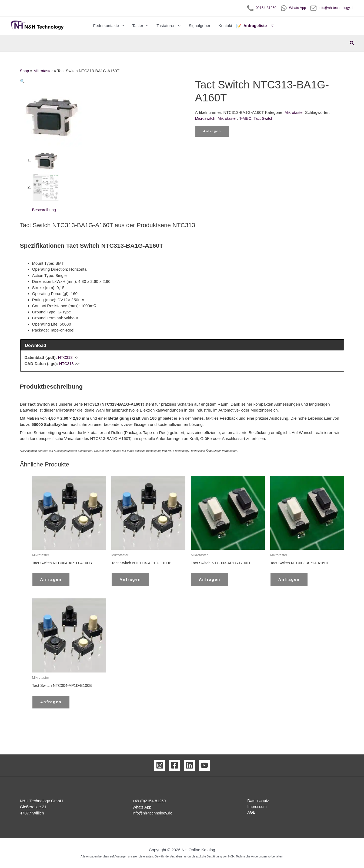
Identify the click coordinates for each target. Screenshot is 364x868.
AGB (249, 813)
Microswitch (206, 118)
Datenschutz (256, 801)
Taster (140, 26)
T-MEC (247, 118)
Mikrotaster (44, 71)
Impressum (255, 807)
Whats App (293, 8)
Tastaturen (168, 26)
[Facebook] (175, 766)
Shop (25, 71)
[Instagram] (160, 766)
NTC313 (66, 358)
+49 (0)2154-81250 (150, 801)
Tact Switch (265, 118)
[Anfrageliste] (256, 26)
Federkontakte (109, 26)
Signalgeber (199, 26)
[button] (121, 26)
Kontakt (225, 26)
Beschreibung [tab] (45, 210)
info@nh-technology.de (332, 8)
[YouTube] (204, 766)
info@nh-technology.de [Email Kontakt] (153, 813)
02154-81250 (262, 8)
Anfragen (213, 132)
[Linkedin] (189, 766)
